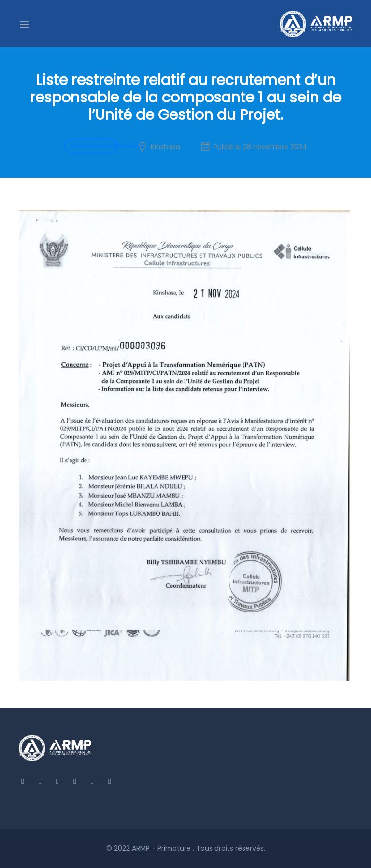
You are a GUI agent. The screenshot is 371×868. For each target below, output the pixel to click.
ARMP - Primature (162, 848)
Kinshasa (165, 147)
